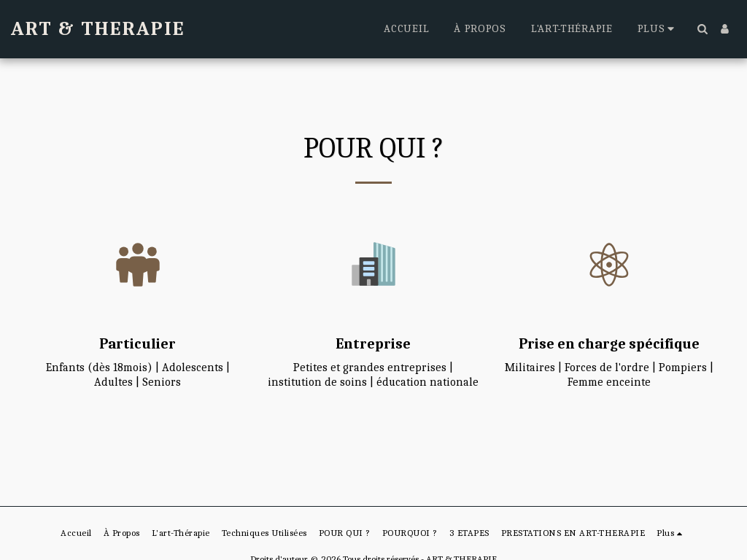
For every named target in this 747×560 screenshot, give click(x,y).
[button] (702, 29)
